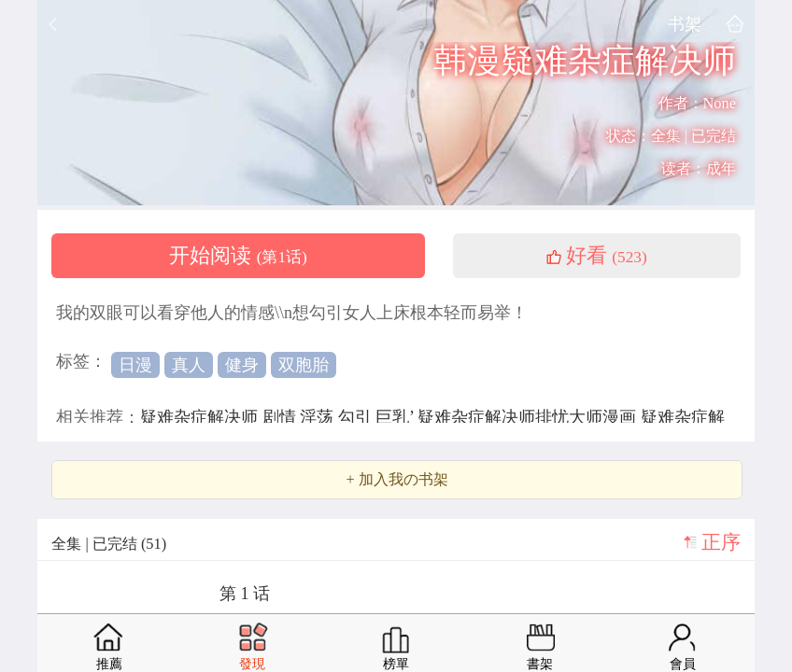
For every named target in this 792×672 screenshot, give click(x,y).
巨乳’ (396, 417)
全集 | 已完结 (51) (109, 544)
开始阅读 (238, 256)
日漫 (135, 365)
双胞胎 (304, 365)
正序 (721, 542)
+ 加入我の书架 (396, 480)
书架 (685, 24)
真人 (189, 365)
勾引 (357, 417)
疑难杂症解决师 (201, 417)
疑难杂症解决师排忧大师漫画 (529, 417)
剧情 (282, 417)
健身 (242, 365)
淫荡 (319, 417)
